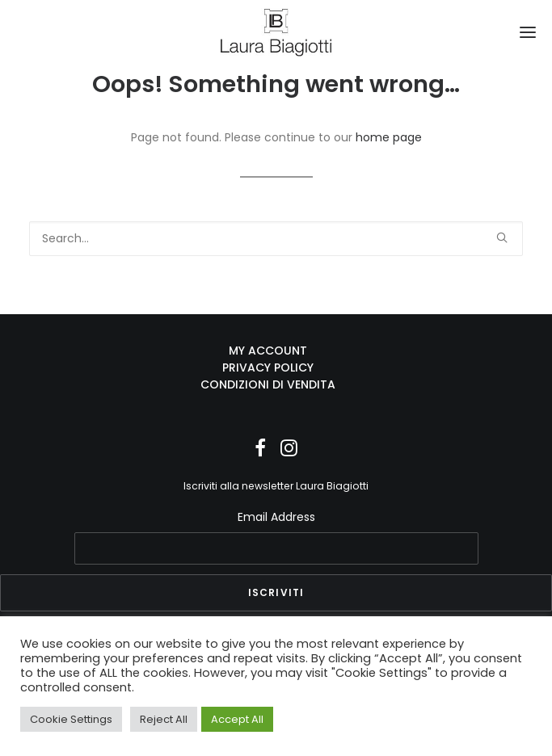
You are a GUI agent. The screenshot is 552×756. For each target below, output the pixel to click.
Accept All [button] (237, 719)
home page (389, 137)
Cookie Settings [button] (71, 719)
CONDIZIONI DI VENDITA (268, 384)
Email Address (276, 517)
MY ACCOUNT (268, 351)
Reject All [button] (164, 719)
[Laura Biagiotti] (276, 32)
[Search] (276, 239)
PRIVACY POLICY (268, 367)
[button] (528, 32)
